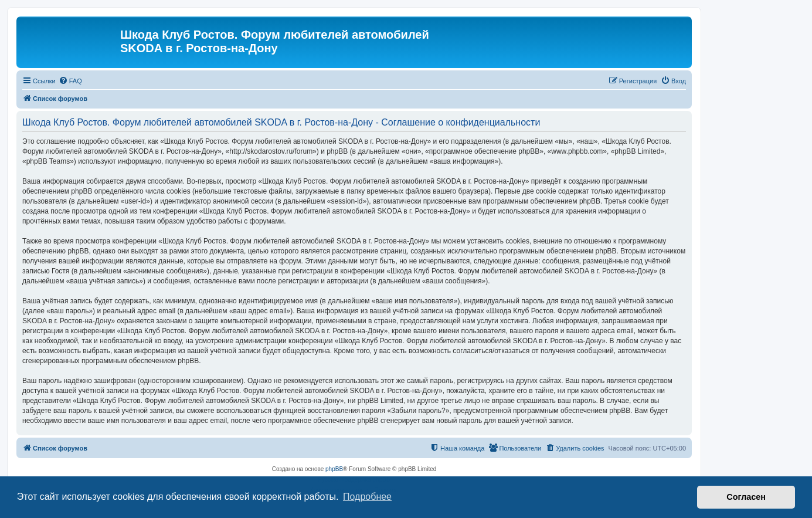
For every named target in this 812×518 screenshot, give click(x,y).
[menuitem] (70, 81)
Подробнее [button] (367, 497)
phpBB (334, 469)
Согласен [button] (746, 497)
